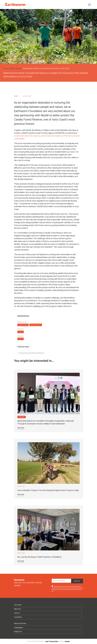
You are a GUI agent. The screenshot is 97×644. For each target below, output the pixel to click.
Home (6, 69)
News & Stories (15, 69)
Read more (21, 428)
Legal (47, 641)
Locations (18, 617)
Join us (17, 613)
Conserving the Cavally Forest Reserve (31, 353)
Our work (18, 605)
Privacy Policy (54, 641)
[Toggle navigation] (89, 5)
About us (18, 609)
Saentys (67, 641)
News (16, 96)
